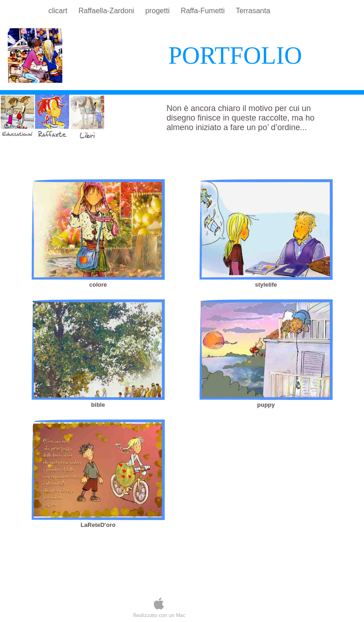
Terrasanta (253, 11)
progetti (158, 11)
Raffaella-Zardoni (107, 11)
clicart (59, 11)
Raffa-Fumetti (204, 11)
